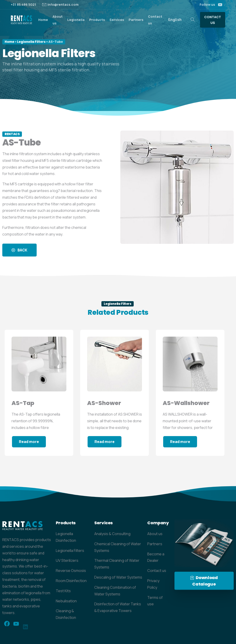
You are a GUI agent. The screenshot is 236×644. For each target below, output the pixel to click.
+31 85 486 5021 (24, 4)
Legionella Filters (31, 42)
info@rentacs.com (63, 4)
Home (9, 42)
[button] (19, 250)
